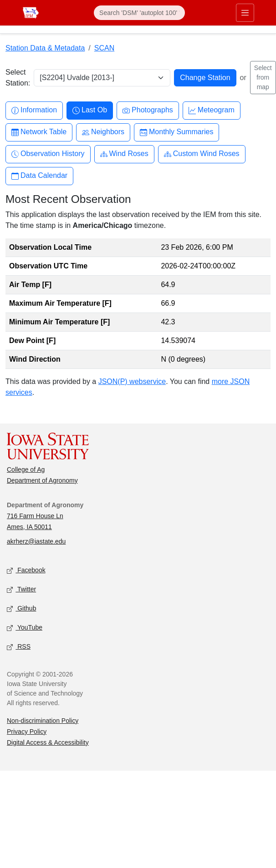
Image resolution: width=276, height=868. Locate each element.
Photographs (148, 110)
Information (34, 110)
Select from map (263, 77)
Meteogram (212, 110)
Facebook (26, 570)
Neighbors (103, 132)
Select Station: (18, 78)
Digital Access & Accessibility (48, 742)
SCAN (104, 48)
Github (21, 608)
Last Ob (90, 110)
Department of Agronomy (42, 480)
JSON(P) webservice (132, 381)
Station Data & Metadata (45, 48)
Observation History (48, 154)
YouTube (25, 628)
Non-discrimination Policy (43, 721)
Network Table (39, 132)
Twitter (21, 589)
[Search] (139, 13)
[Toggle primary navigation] (245, 13)
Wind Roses (124, 154)
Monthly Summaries (176, 132)
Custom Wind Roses (202, 154)
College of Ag (26, 469)
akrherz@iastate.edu (36, 541)
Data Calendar (39, 176)
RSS (19, 647)
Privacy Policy (27, 732)
